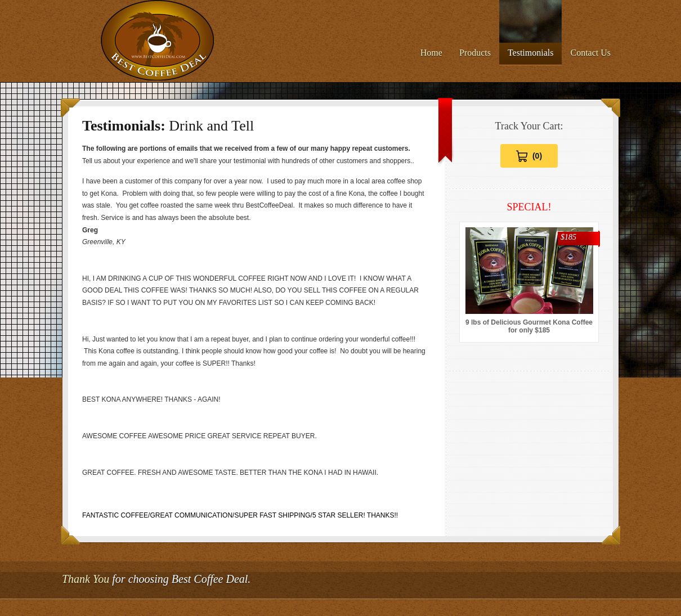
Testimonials (531, 53)
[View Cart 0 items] (529, 156)
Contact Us (590, 53)
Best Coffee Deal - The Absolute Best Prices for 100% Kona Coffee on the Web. (158, 41)
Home (431, 53)
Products (475, 53)
